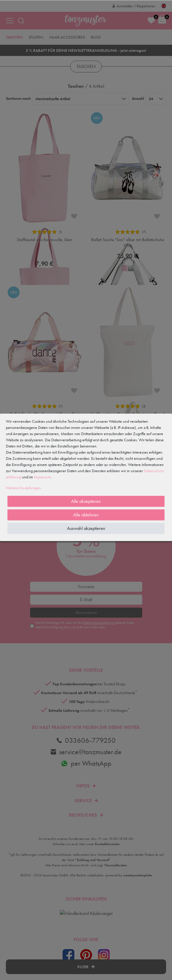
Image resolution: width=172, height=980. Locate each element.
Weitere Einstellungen (23, 488)
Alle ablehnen (86, 515)
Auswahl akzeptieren (86, 528)
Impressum (42, 477)
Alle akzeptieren (86, 501)
